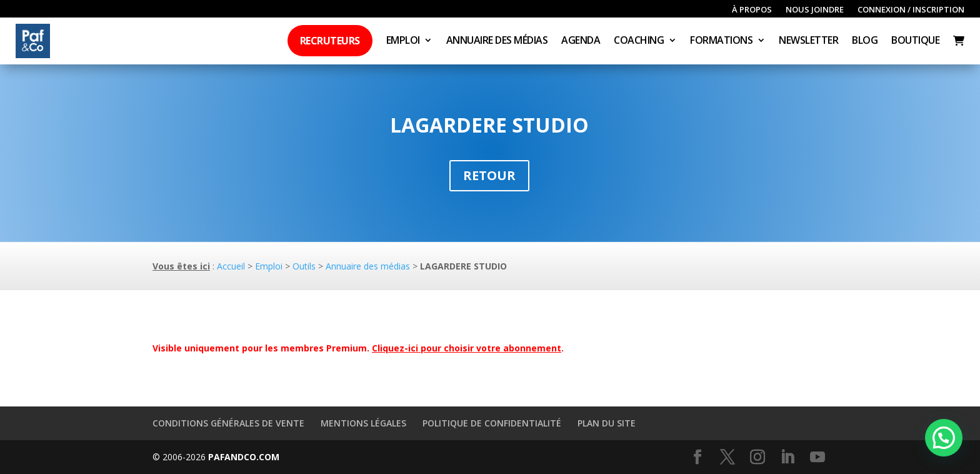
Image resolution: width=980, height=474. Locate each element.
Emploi (403, 41)
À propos (752, 10)
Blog (865, 41)
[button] (944, 438)
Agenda (581, 41)
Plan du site (607, 423)
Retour (489, 175)
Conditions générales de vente (228, 423)
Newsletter (808, 41)
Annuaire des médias (497, 41)
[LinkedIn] (787, 457)
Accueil (231, 266)
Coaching (639, 41)
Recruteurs (330, 41)
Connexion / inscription (911, 10)
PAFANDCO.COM (244, 457)
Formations (721, 41)
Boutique (915, 41)
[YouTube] (817, 457)
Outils (304, 266)
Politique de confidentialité (492, 423)
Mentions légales (363, 423)
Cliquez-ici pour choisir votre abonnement (467, 348)
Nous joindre (815, 10)
